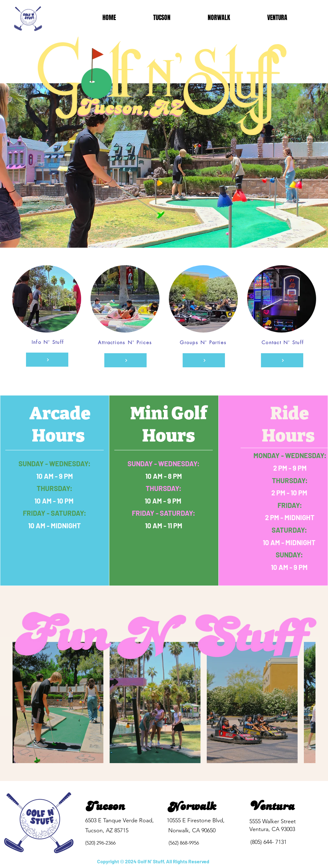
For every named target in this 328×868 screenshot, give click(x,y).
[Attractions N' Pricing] (125, 360)
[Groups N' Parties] (204, 360)
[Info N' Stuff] (47, 360)
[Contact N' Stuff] (282, 360)
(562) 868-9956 (184, 843)
